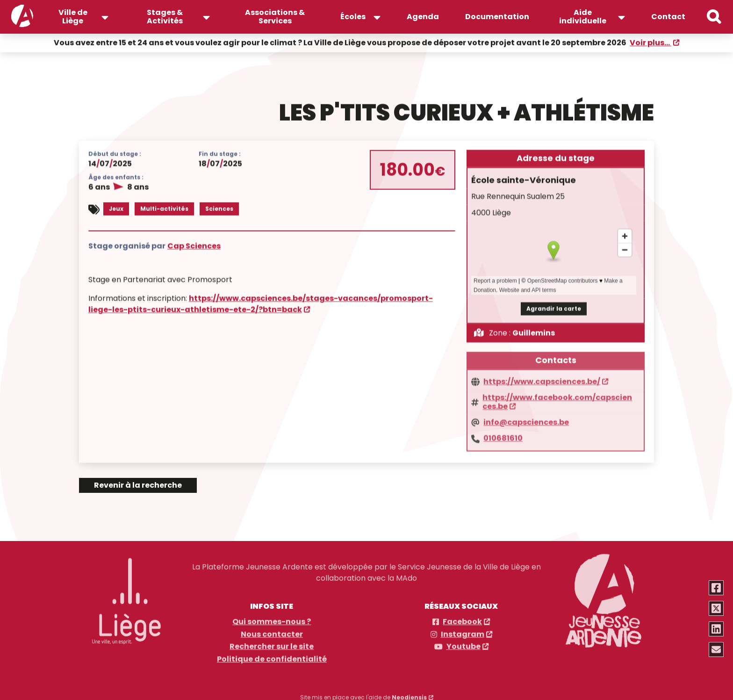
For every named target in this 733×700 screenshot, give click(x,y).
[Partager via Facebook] (717, 588)
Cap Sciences (194, 244)
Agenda (423, 17)
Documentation (497, 17)
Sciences (219, 208)
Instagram (463, 631)
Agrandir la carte (554, 307)
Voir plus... (650, 42)
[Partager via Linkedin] (717, 629)
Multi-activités (164, 208)
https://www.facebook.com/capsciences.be (557, 398)
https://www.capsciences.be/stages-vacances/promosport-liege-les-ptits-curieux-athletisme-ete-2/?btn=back (261, 302)
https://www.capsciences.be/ (542, 378)
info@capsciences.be (526, 419)
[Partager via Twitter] (717, 608)
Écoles (353, 17)
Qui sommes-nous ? (272, 619)
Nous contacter (272, 631)
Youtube (464, 643)
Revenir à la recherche (138, 485)
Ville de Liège (73, 17)
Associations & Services (275, 17)
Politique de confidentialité (272, 656)
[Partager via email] (717, 649)
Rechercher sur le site (272, 643)
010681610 (503, 434)
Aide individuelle (583, 17)
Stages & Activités (165, 17)
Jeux (116, 208)
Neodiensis (409, 694)
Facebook (462, 619)
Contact (668, 17)
